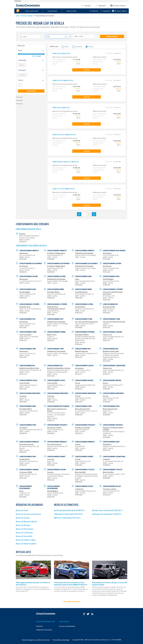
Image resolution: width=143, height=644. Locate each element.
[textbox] (31, 37)
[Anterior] (79, 214)
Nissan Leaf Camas (22, 510)
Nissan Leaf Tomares (23, 518)
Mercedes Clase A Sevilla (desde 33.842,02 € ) (107, 510)
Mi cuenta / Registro (118, 6)
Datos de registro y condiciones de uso (36, 640)
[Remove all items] (66, 37)
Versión (91, 46)
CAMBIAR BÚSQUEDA (112, 36)
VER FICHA (87, 70)
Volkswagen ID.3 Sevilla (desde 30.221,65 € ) (68, 514)
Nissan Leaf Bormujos (23, 525)
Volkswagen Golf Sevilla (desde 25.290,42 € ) (107, 514)
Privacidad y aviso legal (61, 640)
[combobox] (31, 37)
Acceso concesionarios (67, 626)
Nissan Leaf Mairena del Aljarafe (27, 521)
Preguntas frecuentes (44, 630)
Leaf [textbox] (48, 36)
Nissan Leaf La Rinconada (24, 533)
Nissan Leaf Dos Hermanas (25, 529)
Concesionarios (74, 11)
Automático (23, 75)
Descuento (79, 46)
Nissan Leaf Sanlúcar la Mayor (26, 540)
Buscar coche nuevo (54, 11)
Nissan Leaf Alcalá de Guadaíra (26, 544)
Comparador (100, 6)
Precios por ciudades (27, 16)
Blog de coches (92, 11)
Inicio (18, 16)
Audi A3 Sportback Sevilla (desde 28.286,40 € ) (69, 510)
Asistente (86, 6)
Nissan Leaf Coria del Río (24, 536)
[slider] (19, 54)
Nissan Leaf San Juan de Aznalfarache (28, 514)
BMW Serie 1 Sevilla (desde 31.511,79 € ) (67, 518)
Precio (67, 46)
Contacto (39, 626)
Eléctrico (22, 65)
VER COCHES (31, 91)
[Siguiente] (94, 214)
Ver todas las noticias (72, 601)
